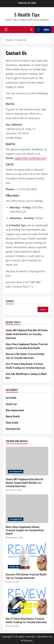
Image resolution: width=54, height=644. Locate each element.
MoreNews (43, 637)
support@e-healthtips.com (30, 158)
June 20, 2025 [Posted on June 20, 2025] (14, 626)
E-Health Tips (27, 15)
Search (10, 301)
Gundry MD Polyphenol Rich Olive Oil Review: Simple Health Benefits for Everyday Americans (27, 334)
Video (42, 30)
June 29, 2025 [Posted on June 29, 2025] (14, 582)
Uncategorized (13, 429)
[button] (6, 29)
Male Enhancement (15, 410)
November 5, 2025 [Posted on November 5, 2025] (16, 538)
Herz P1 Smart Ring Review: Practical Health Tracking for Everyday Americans (27, 600)
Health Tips (11, 404)
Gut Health (11, 398)
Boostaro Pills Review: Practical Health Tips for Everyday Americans (27, 556)
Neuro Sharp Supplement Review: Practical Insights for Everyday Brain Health (27, 509)
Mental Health (13, 416)
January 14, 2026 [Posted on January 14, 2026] (15, 490)
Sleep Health (12, 423)
